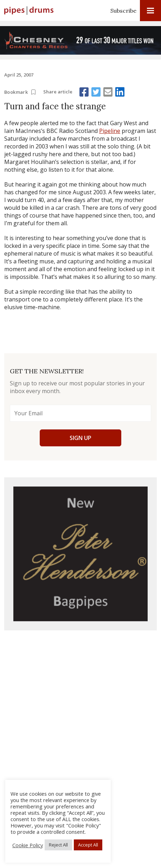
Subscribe (123, 11)
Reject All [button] (58, 845)
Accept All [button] (88, 845)
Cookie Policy (28, 845)
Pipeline (110, 131)
